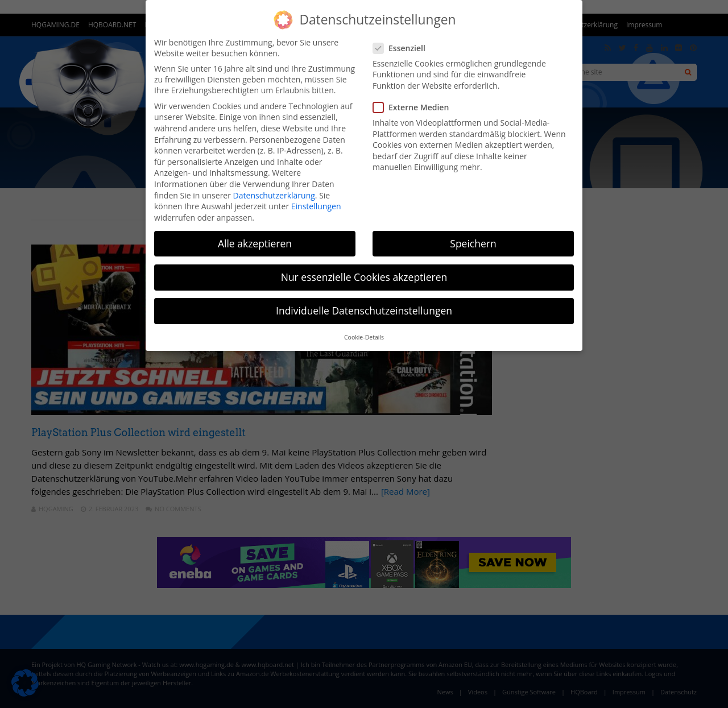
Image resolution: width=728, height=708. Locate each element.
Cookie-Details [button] (364, 337)
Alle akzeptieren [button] (255, 243)
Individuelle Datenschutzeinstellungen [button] (364, 310)
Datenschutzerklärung (274, 195)
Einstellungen (316, 206)
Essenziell (403, 48)
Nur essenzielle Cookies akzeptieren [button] (364, 277)
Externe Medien (414, 107)
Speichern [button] (473, 243)
